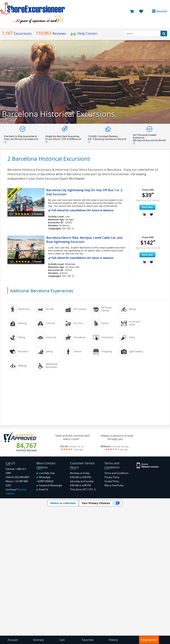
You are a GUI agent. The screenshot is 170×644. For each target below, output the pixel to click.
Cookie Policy (112, 481)
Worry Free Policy (114, 485)
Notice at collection (63, 503)
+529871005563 (45, 481)
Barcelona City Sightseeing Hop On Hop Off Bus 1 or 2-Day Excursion (85, 192)
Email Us (42, 489)
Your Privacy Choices (96, 503)
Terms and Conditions (116, 473)
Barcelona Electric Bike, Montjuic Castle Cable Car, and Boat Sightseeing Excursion (84, 240)
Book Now (147, 207)
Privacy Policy (112, 477)
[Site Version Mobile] (148, 465)
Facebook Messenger (49, 485)
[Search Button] (164, 33)
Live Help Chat (46, 473)
